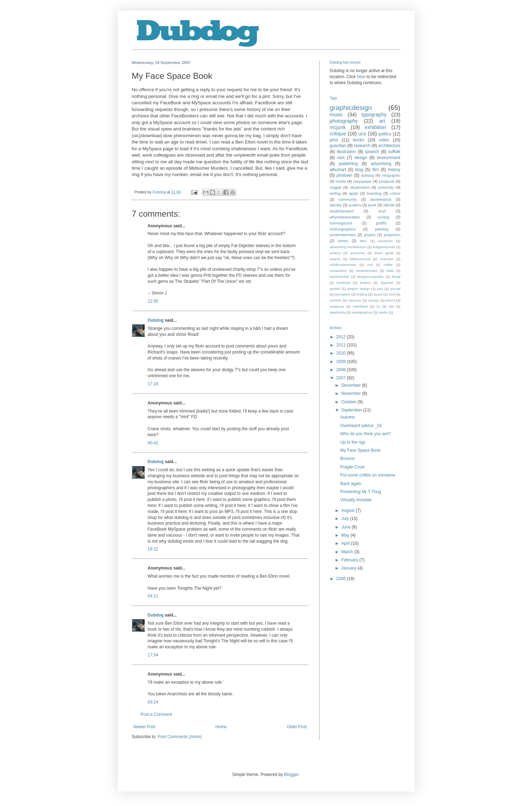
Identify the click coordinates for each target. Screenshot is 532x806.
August (348, 510)
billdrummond (360, 259)
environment (388, 158)
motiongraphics (343, 229)
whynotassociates (345, 217)
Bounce (347, 459)
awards (335, 259)
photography (344, 121)
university (386, 187)
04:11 (153, 596)
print (334, 140)
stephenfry (338, 312)
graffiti (381, 223)
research (362, 146)
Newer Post (145, 727)
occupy (374, 300)
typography (374, 115)
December (352, 385)
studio (384, 312)
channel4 (387, 259)
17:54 (153, 655)
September (352, 410)
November (352, 393)
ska (391, 306)
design (361, 158)
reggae (336, 187)
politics (385, 134)
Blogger (291, 775)
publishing (348, 164)
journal (395, 289)
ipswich (372, 152)
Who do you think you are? (365, 434)
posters (355, 205)
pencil (390, 300)
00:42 (153, 443)
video (384, 140)
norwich (336, 300)
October (349, 402)
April (346, 543)
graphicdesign (351, 108)
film (376, 170)
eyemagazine (341, 223)
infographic (391, 175)
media (341, 181)
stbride (389, 205)
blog (359, 170)
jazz (380, 289)
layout (378, 294)
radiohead (360, 306)
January (349, 568)
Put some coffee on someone (368, 475)
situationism (360, 187)
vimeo (343, 241)
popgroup (337, 306)
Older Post (297, 727)
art (382, 121)
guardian (338, 146)
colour (395, 193)
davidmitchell (340, 277)
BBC (363, 241)
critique (338, 134)
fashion (365, 283)
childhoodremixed (343, 265)
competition (338, 271)
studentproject (342, 211)
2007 (341, 378)
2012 (341, 337)
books (358, 140)
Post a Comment (156, 714)
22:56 (153, 301)
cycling (383, 217)
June (346, 527)
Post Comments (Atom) (180, 737)
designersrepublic (370, 277)
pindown (344, 175)
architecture (389, 146)
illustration (346, 152)
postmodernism (343, 235)
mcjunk (338, 127)
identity (336, 205)
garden (335, 289)
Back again (350, 484)
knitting (362, 294)
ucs (362, 134)
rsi (378, 306)
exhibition (376, 127)
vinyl (382, 211)
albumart (338, 170)
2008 (341, 370)
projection (392, 235)
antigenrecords (384, 247)
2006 (341, 579)
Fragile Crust (352, 467)
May (346, 535)
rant (341, 158)
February (350, 560)
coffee (388, 265)
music (337, 115)
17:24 (153, 384)
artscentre (358, 253)
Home (221, 727)
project (370, 235)
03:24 (153, 702)
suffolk (394, 152)
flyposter (387, 283)
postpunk (387, 181)
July (346, 519)
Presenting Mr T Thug (360, 492)
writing (335, 193)
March (348, 552)
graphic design (358, 289)
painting (382, 229)
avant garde (384, 253)
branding (374, 193)
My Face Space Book (360, 450)
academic (385, 241)
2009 (341, 362)
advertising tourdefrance (348, 247)
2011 (341, 345)
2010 (341, 353)
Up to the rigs (353, 442)
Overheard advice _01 (361, 426)
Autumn (347, 417)
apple (353, 193)
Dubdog (156, 320)
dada (390, 271)
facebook (343, 283)
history (394, 170)
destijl (396, 277)
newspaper (363, 181)
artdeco (335, 253)
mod (392, 294)
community (348, 199)
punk (372, 205)
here (361, 77)
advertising (381, 164)
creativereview (367, 271)
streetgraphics (362, 312)
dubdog (367, 175)
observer (355, 300)
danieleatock (381, 199)
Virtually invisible (356, 500)
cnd (370, 265)
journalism (343, 294)
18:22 (153, 549)
